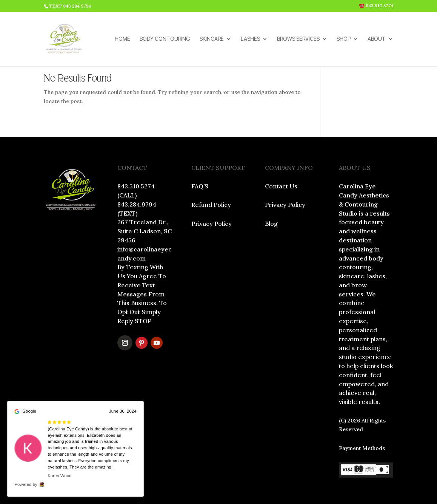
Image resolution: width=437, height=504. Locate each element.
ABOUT (377, 39)
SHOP (344, 39)
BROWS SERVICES (298, 39)
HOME (122, 39)
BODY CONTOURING (165, 39)
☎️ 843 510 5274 (376, 6)
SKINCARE (212, 39)
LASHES (250, 39)
